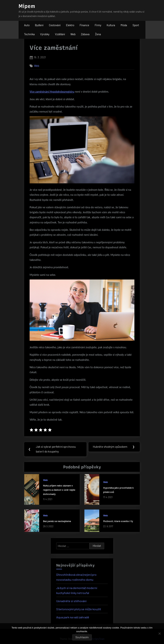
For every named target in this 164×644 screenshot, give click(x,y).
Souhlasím (82, 637)
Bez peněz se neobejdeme (57, 521)
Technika (29, 34)
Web (73, 34)
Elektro (70, 25)
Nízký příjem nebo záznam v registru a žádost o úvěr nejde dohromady (59, 490)
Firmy (98, 25)
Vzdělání (60, 34)
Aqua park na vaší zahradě (73, 617)
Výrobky (45, 34)
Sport (136, 25)
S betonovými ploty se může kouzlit (79, 609)
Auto (27, 25)
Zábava (85, 34)
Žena (98, 34)
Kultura (111, 25)
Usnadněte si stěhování (71, 601)
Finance (84, 25)
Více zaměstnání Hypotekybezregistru (52, 92)
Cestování (55, 25)
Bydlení (39, 25)
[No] (159, 633)
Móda (124, 25)
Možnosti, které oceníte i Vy (118, 521)
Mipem (27, 6)
